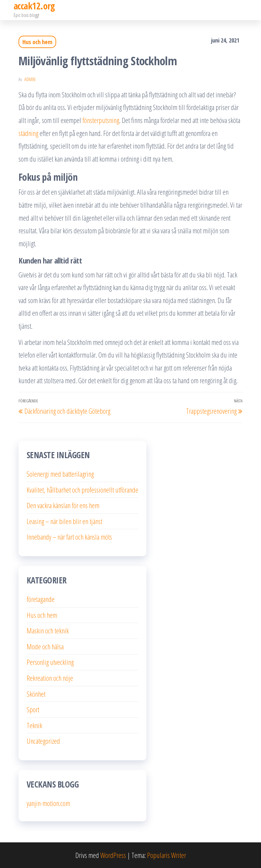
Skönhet (36, 694)
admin (30, 79)
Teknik (34, 725)
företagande (41, 599)
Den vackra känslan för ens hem (63, 505)
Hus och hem (37, 42)
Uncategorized (43, 741)
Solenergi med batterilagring (60, 474)
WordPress (113, 855)
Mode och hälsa (45, 646)
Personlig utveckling (50, 662)
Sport (33, 709)
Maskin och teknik (48, 630)
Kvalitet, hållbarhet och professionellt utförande (82, 490)
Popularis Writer (167, 855)
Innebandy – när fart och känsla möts (69, 537)
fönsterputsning (101, 120)
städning (28, 133)
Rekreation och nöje (50, 678)
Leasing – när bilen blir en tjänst (64, 521)
